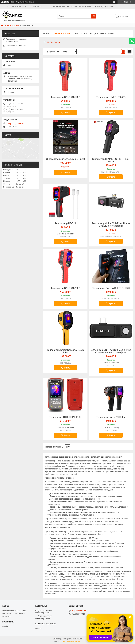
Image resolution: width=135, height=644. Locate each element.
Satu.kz (79, 639)
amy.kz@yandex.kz (16, 123)
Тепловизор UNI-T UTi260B (66, 288)
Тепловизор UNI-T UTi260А (111, 97)
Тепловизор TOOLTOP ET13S (65, 417)
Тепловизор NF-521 (65, 223)
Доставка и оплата (104, 33)
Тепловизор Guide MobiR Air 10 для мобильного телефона (111, 225)
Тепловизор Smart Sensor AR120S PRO (65, 351)
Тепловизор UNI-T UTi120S (66, 97)
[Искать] (94, 16)
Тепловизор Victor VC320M (111, 417)
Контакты (87, 33)
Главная (45, 33)
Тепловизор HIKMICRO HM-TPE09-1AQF (111, 160)
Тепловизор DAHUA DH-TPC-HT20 (111, 288)
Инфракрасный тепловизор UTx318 (65, 159)
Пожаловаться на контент (71, 641)
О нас (76, 33)
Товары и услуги (12, 25)
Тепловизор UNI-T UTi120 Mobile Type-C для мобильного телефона (111, 351)
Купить (67, 113)
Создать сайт (21, 2)
